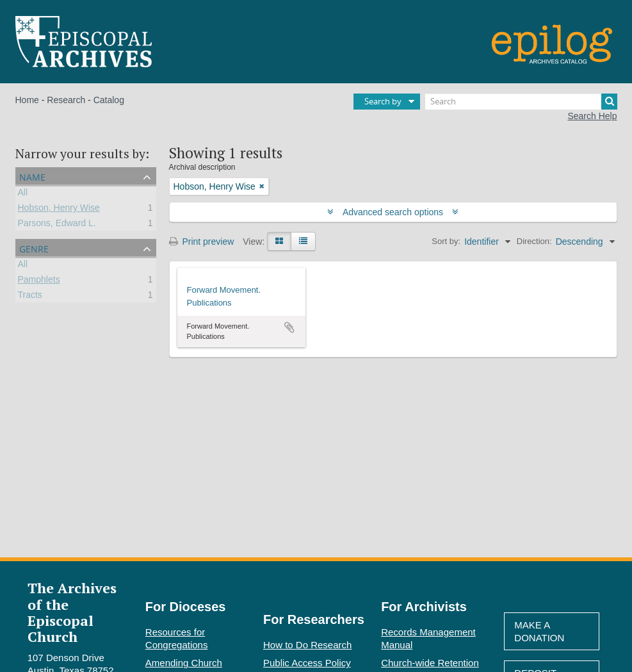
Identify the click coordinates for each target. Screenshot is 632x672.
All (23, 194)
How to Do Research (307, 645)
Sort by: (446, 241)
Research (66, 100)
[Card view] (279, 242)
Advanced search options (393, 212)
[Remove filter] (262, 186)
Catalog (109, 100)
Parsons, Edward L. (57, 225)
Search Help (592, 116)
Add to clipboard (289, 327)
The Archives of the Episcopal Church (72, 612)
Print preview (202, 242)
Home (27, 100)
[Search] (521, 102)
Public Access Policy (307, 663)
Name (32, 176)
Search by (383, 101)
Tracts (30, 297)
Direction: (534, 241)
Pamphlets (39, 281)
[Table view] (303, 242)
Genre (34, 248)
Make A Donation (539, 631)
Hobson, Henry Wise (59, 209)
